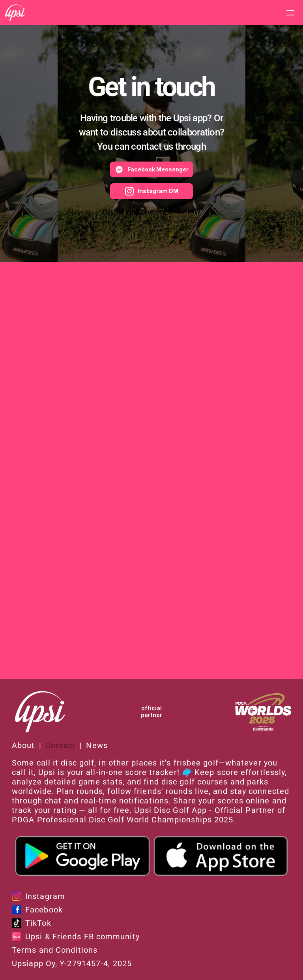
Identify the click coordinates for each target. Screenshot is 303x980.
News (97, 745)
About (23, 745)
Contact (61, 745)
